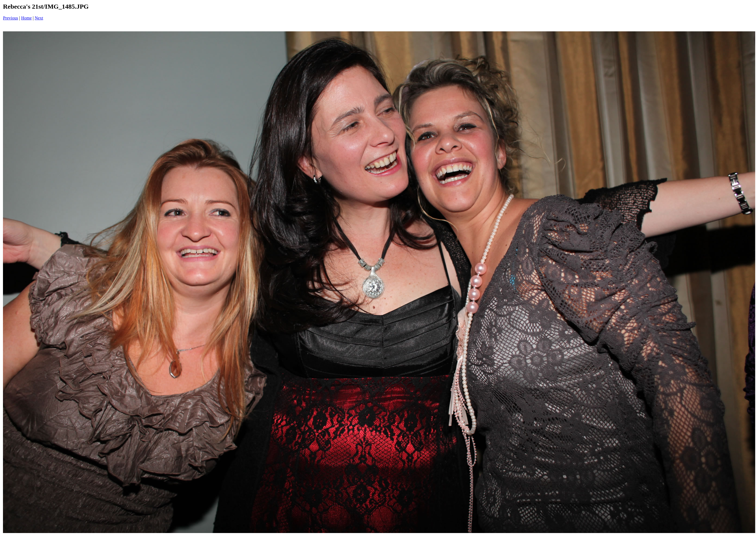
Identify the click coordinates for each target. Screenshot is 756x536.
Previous (11, 18)
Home (26, 18)
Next (39, 18)
